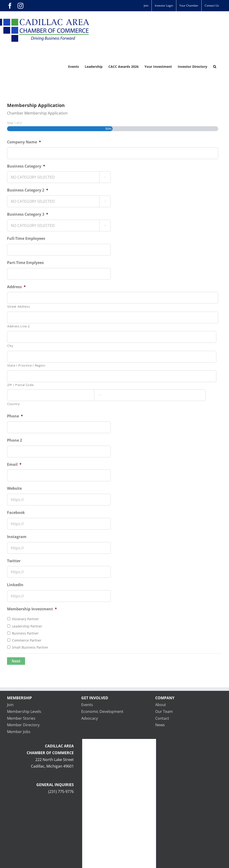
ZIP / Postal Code (20, 385)
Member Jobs (19, 732)
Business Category (26, 166)
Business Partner (25, 633)
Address (16, 287)
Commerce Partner (27, 640)
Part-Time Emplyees (25, 263)
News (160, 725)
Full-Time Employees (26, 239)
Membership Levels (24, 711)
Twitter (14, 561)
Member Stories (21, 718)
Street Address (18, 306)
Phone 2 (15, 440)
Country (14, 404)
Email (14, 465)
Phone (15, 416)
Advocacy (90, 718)
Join (10, 705)
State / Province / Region (26, 365)
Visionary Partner (25, 619)
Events (87, 705)
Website (14, 488)
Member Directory (23, 725)
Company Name (24, 142)
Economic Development (102, 711)
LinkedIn (15, 585)
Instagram (17, 537)
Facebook (16, 513)
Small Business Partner (30, 647)
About (161, 705)
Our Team (164, 711)
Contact (162, 718)
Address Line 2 (18, 326)
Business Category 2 (28, 190)
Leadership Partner (27, 626)
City (10, 346)
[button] (215, 67)
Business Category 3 (28, 214)
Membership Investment (32, 609)
